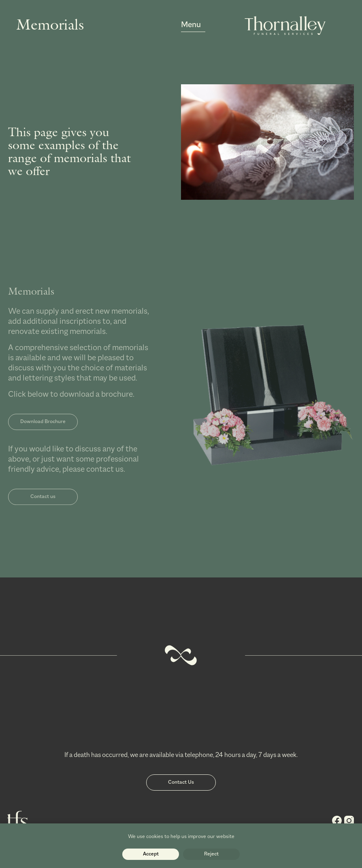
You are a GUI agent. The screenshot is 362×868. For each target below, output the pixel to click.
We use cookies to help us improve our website (181, 837)
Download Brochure (43, 429)
